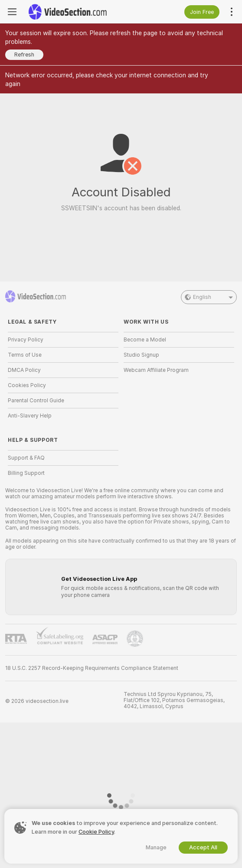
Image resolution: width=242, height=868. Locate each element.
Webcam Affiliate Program (156, 370)
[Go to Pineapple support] (135, 639)
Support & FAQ (26, 458)
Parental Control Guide (36, 401)
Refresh (24, 55)
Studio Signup (141, 355)
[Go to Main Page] (68, 12)
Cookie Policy (96, 832)
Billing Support (26, 473)
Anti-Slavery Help (30, 416)
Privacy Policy (26, 340)
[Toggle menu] (12, 12)
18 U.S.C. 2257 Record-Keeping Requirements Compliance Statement (92, 668)
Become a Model (145, 340)
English (209, 297)
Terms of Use (25, 355)
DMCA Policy (24, 370)
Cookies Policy (27, 385)
